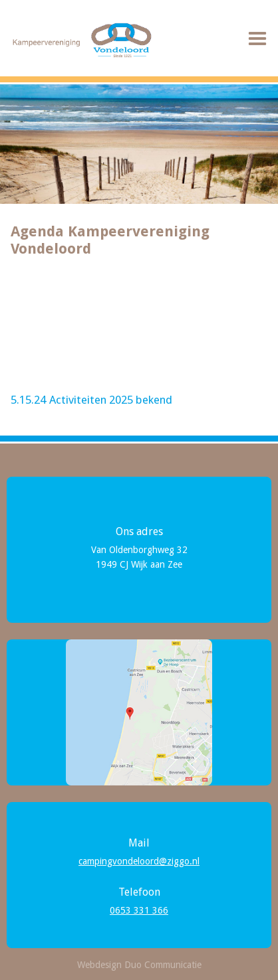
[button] (257, 39)
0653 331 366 (139, 910)
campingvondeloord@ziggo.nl (139, 861)
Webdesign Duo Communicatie (139, 965)
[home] (80, 40)
